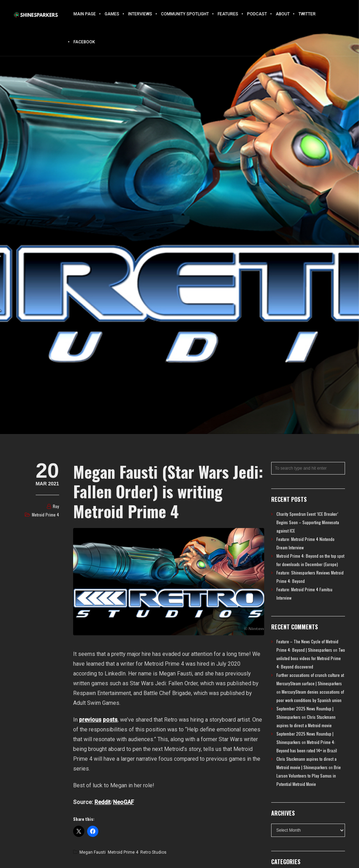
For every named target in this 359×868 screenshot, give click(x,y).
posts (110, 720)
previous (90, 720)
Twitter (307, 14)
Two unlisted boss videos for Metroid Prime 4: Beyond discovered (311, 658)
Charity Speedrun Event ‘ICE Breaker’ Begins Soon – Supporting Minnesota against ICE (308, 522)
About (283, 14)
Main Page (85, 14)
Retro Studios (153, 852)
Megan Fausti (93, 852)
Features (228, 14)
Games (112, 14)
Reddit (103, 802)
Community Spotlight (185, 14)
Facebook (84, 42)
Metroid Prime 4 (45, 515)
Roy (56, 506)
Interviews (140, 14)
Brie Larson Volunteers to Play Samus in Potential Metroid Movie (309, 776)
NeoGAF (124, 802)
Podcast (257, 14)
